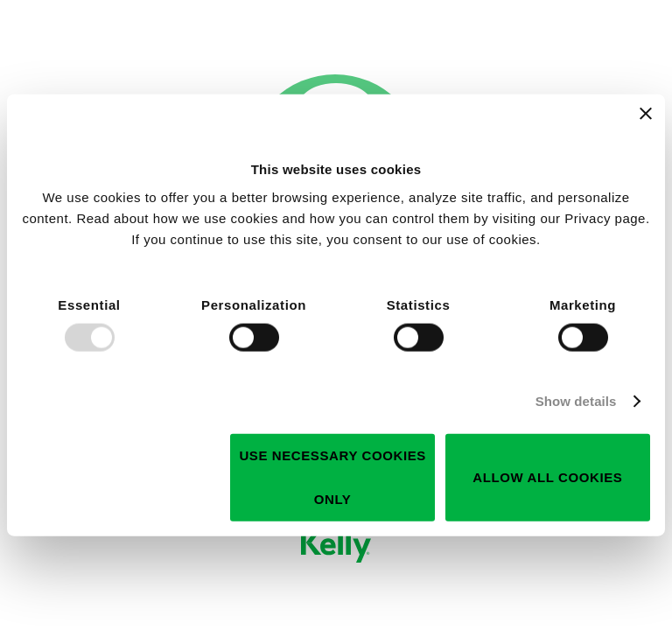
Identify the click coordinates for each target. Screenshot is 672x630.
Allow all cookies (547, 476)
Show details (576, 401)
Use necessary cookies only (332, 476)
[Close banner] (646, 114)
